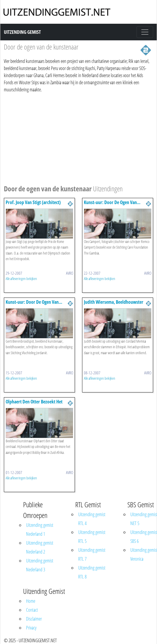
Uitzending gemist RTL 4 (92, 519)
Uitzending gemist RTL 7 (92, 554)
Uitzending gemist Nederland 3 (40, 565)
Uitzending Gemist (22, 32)
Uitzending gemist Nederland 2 (40, 547)
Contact (32, 610)
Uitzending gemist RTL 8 (92, 572)
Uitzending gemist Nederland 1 (40, 529)
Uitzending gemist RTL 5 (92, 537)
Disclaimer (34, 619)
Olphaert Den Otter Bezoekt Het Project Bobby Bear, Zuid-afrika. (35, 404)
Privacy (31, 628)
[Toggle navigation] (145, 32)
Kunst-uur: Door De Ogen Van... (112, 202)
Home (31, 601)
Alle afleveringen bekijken (21, 279)
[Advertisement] (77, 138)
